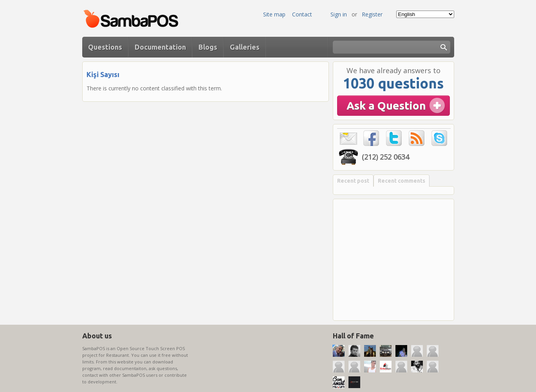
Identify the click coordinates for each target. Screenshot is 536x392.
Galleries (245, 47)
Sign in (339, 14)
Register (372, 14)
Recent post (353, 181)
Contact (302, 14)
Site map (274, 14)
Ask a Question (386, 105)
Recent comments (402, 181)
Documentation (160, 47)
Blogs (208, 47)
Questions (105, 47)
